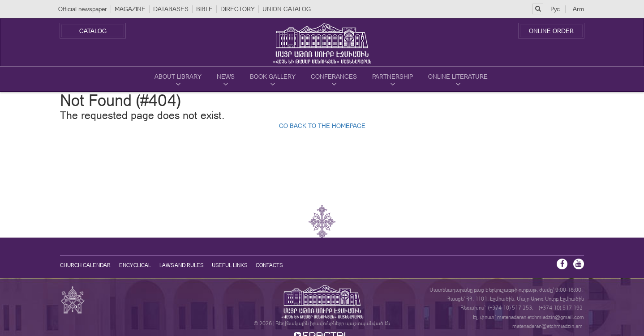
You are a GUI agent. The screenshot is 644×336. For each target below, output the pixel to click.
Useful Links (230, 265)
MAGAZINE (130, 9)
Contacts (269, 265)
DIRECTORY (238, 9)
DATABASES (171, 9)
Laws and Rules (181, 265)
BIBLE (204, 9)
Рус (555, 9)
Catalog (93, 31)
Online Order (551, 31)
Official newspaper (83, 9)
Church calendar (85, 265)
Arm (578, 9)
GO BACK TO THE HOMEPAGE (322, 126)
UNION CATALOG (287, 9)
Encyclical (135, 265)
